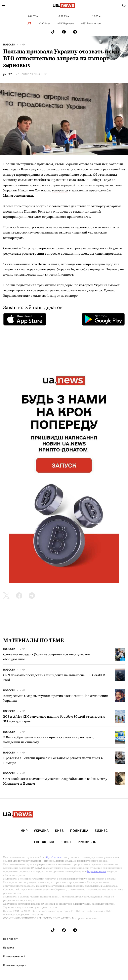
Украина (41, 831)
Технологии (43, 842)
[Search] (124, 6)
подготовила (26, 285)
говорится (60, 190)
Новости (9, 45)
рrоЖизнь (87, 842)
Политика (79, 831)
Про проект (10, 939)
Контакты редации (15, 965)
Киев (59, 831)
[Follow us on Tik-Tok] (53, 32)
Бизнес (101, 831)
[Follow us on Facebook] (64, 32)
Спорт (66, 842)
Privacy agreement (14, 956)
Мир (22, 45)
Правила (8, 948)
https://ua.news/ (54, 857)
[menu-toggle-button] (4, 6)
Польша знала (48, 264)
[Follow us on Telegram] (75, 32)
